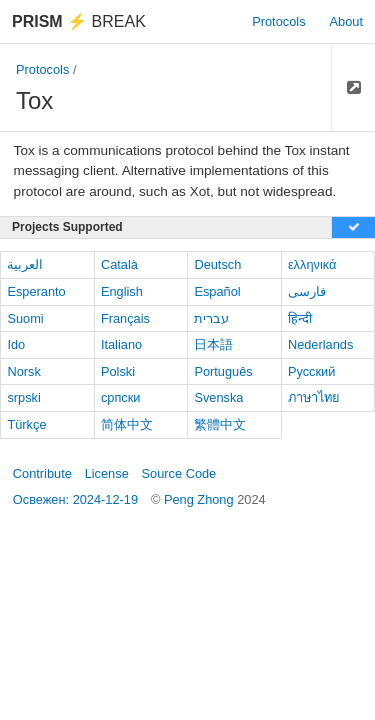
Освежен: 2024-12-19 (75, 499)
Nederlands (320, 344)
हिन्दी (300, 318)
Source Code (179, 473)
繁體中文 (220, 424)
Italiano (121, 344)
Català (119, 264)
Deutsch (217, 264)
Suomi (25, 318)
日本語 (213, 344)
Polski (118, 371)
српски (121, 397)
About (346, 21)
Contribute (42, 473)
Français (125, 318)
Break (79, 21)
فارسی (307, 291)
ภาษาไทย (314, 397)
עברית (211, 318)
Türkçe (26, 424)
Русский (311, 371)
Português (223, 371)
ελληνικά (312, 264)
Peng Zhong (200, 499)
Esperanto (36, 291)
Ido (16, 344)
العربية (25, 264)
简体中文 (127, 424)
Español (217, 291)
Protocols (278, 21)
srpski (23, 397)
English (122, 291)
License (107, 473)
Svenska (218, 397)
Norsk (23, 371)
